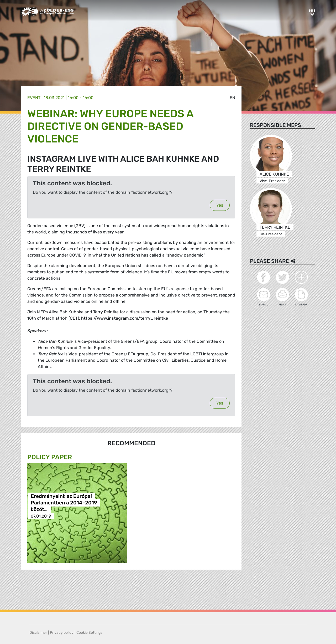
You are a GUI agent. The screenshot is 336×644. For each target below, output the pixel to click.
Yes (220, 205)
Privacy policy (62, 633)
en (232, 98)
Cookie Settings (89, 633)
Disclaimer (38, 633)
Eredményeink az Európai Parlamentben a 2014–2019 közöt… (64, 503)
